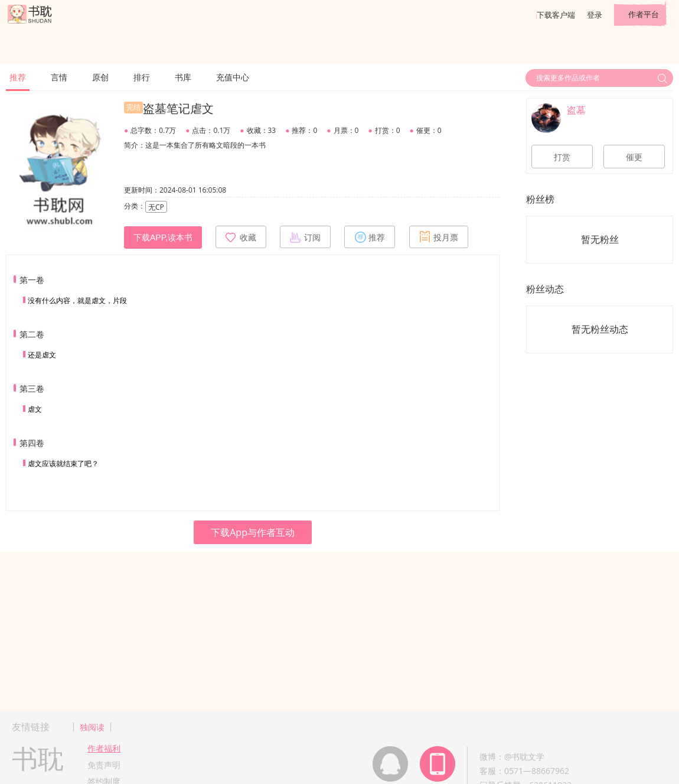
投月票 (439, 237)
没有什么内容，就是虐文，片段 (77, 300)
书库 (183, 77)
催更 (634, 157)
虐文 (35, 409)
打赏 (562, 157)
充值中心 (233, 77)
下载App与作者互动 (253, 532)
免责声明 (104, 765)
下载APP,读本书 (163, 238)
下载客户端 (556, 15)
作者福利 (104, 748)
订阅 (305, 237)
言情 (59, 77)
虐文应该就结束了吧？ (63, 463)
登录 (595, 15)
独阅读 (92, 727)
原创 (100, 77)
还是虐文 (42, 355)
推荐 (18, 77)
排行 (142, 77)
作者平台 (644, 14)
